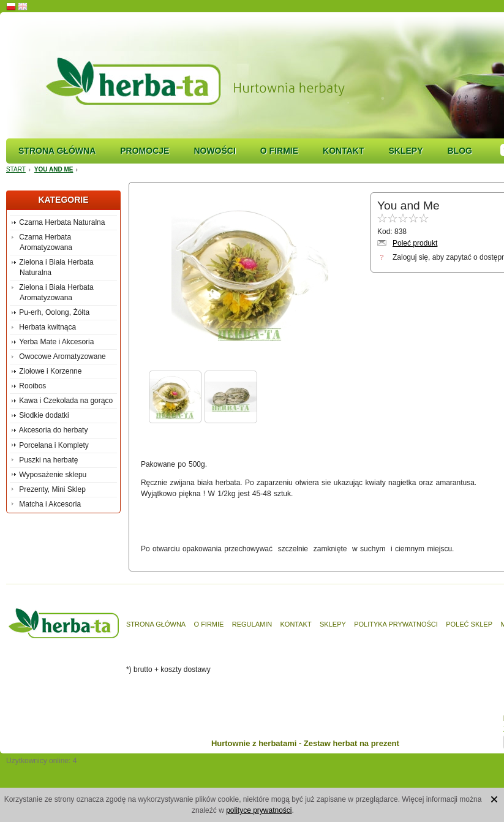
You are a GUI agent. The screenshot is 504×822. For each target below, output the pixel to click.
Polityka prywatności (396, 624)
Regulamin (252, 624)
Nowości (214, 151)
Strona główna (57, 151)
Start (16, 169)
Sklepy (405, 151)
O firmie (279, 151)
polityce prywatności (259, 810)
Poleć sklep (469, 624)
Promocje (145, 151)
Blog (459, 151)
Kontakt (343, 151)
